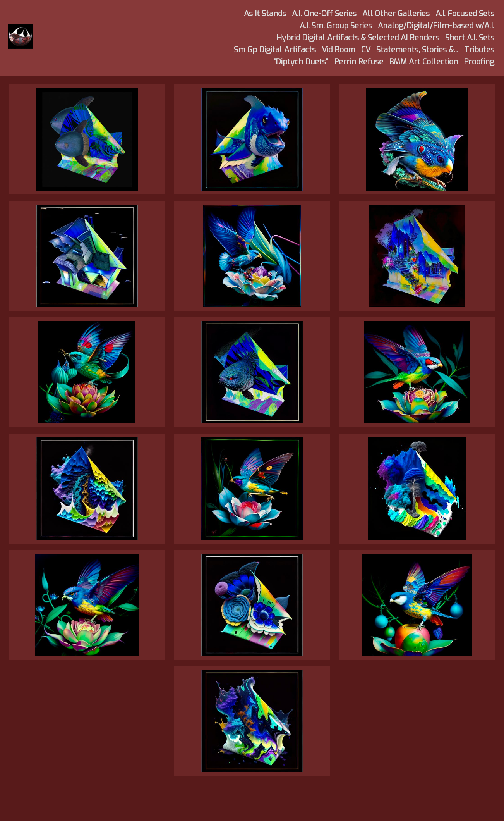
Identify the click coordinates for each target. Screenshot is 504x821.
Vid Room (339, 50)
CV (366, 50)
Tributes (479, 50)
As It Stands (265, 14)
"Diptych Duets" (301, 62)
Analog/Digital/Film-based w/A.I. (436, 26)
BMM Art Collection (423, 62)
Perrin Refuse (359, 62)
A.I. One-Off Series (324, 14)
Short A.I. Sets (470, 38)
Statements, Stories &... (417, 50)
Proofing (479, 62)
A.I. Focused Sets (465, 14)
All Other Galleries (396, 14)
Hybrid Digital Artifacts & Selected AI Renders (358, 38)
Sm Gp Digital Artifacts (275, 50)
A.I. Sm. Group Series (336, 26)
